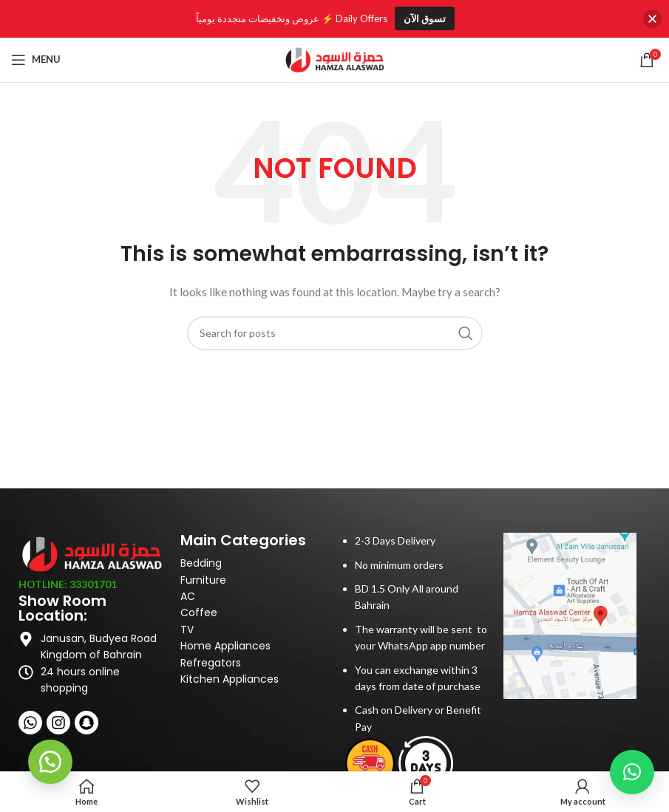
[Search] (335, 333)
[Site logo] (335, 58)
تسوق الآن (425, 18)
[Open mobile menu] (36, 60)
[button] (52, 760)
